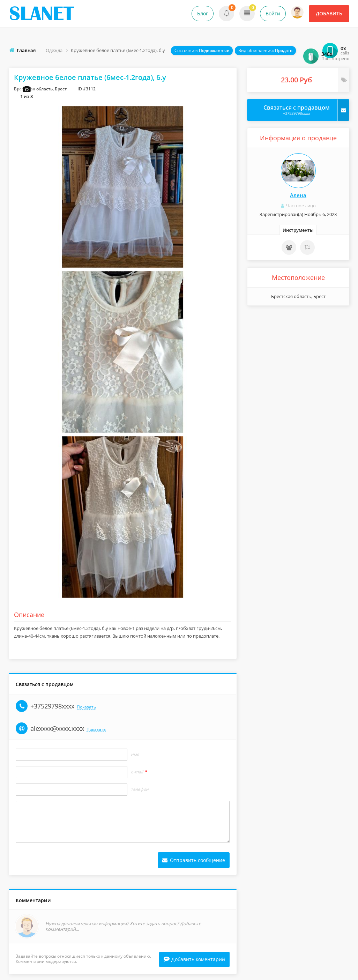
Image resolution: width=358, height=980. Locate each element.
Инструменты (298, 230)
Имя (135, 756)
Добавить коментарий (194, 961)
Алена (298, 195)
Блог (203, 13)
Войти (273, 13)
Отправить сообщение (194, 861)
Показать (86, 708)
